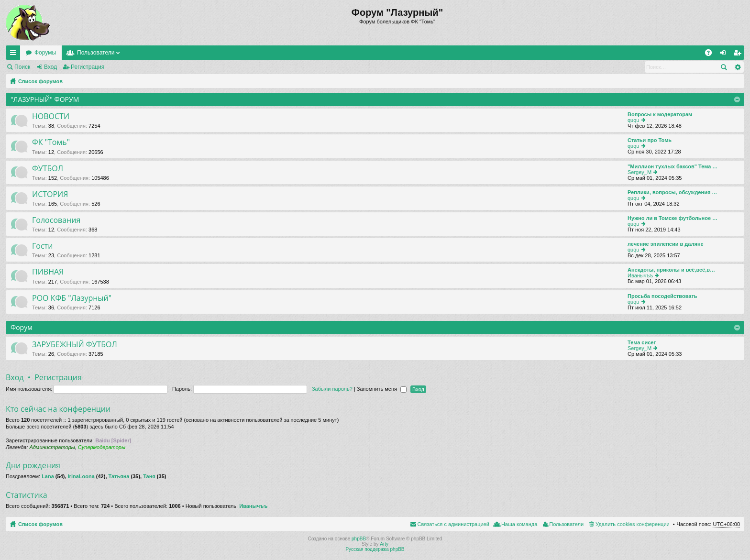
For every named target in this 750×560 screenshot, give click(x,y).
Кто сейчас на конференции (58, 409)
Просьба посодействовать (662, 296)
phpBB (359, 539)
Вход (50, 67)
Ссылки (15, 55)
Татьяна (119, 476)
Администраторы (52, 447)
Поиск (22, 67)
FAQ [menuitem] (711, 55)
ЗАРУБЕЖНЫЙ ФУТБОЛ (75, 345)
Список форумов (40, 81)
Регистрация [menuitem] (739, 55)
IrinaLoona (81, 476)
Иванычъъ (640, 275)
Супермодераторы (102, 447)
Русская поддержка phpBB (375, 549)
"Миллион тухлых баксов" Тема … (673, 166)
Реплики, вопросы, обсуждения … (672, 192)
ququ (633, 120)
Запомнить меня (382, 389)
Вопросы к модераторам (660, 114)
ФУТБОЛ (48, 169)
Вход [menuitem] (725, 55)
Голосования (56, 220)
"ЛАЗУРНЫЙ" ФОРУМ (45, 99)
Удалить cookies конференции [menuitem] (633, 524)
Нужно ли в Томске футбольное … (673, 218)
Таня (149, 476)
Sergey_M (640, 172)
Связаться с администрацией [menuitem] (453, 524)
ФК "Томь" (51, 143)
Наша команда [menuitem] (519, 524)
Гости (42, 246)
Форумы (45, 53)
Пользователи (96, 53)
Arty (384, 544)
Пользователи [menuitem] (566, 524)
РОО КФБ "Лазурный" (72, 298)
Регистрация (88, 67)
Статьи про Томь (650, 140)
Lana (48, 476)
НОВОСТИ (51, 117)
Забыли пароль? (332, 389)
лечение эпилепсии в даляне (666, 244)
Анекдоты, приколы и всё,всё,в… (671, 270)
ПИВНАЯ (48, 272)
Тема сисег (642, 342)
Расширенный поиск (737, 67)
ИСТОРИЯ (50, 195)
